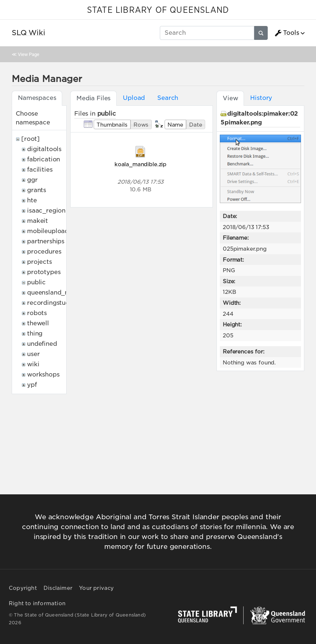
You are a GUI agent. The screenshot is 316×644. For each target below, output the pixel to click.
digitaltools (44, 149)
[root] (31, 139)
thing (35, 334)
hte (32, 200)
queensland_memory (59, 293)
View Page (29, 54)
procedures (44, 252)
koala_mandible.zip (140, 164)
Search (168, 98)
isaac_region (46, 211)
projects (39, 262)
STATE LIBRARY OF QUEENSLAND (158, 10)
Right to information (37, 603)
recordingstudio (51, 303)
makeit (37, 221)
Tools (287, 33)
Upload (134, 98)
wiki (33, 364)
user (33, 354)
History (261, 98)
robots (37, 313)
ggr (32, 180)
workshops (43, 375)
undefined (42, 344)
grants (37, 190)
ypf (32, 385)
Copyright (23, 588)
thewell (38, 323)
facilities (40, 170)
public (36, 282)
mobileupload (48, 231)
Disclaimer (58, 588)
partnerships (46, 241)
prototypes (44, 272)
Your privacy (96, 588)
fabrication (44, 159)
